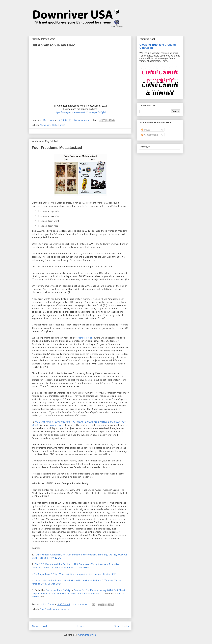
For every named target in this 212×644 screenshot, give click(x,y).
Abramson (45, 125)
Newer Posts (40, 626)
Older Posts (121, 626)
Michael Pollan (85, 338)
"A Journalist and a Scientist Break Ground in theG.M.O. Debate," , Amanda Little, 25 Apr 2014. (77, 582)
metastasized (63, 609)
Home (81, 626)
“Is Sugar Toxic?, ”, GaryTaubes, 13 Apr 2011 (76, 574)
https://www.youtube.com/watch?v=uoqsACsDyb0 (80, 112)
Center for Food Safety (58, 590)
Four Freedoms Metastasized (57, 148)
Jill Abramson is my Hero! (54, 45)
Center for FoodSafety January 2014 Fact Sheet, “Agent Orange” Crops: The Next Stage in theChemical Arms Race (79, 592)
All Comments (150, 135)
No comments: (82, 120)
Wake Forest (58, 125)
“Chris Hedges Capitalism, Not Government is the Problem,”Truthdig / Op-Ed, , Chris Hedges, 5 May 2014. (80, 556)
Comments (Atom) (88, 635)
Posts (146, 130)
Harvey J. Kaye (56, 425)
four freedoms (47, 609)
